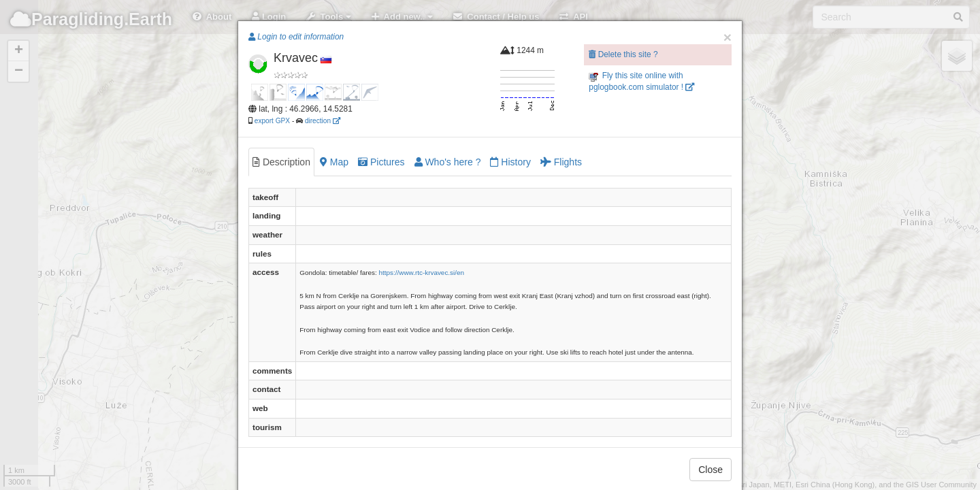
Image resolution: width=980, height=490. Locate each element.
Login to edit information (296, 37)
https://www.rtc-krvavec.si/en (422, 273)
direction (323, 121)
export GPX (272, 121)
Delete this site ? (623, 54)
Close (710, 470)
